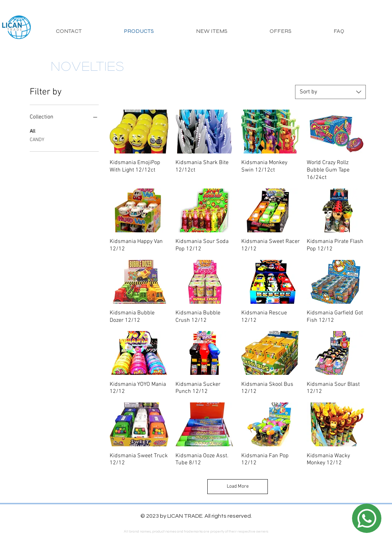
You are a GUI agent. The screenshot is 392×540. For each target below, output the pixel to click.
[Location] (367, 518)
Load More (238, 486)
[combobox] (330, 92)
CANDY (37, 139)
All (33, 131)
